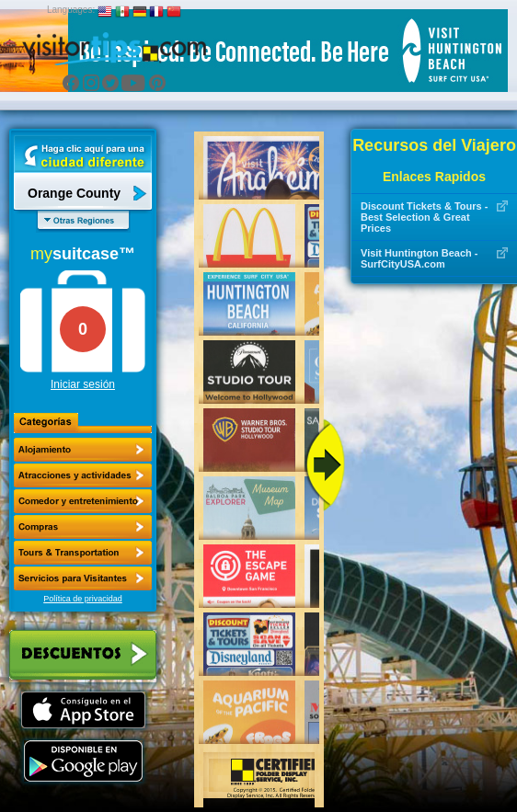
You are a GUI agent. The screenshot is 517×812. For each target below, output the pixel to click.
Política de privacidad (83, 599)
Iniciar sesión (83, 384)
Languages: (71, 10)
